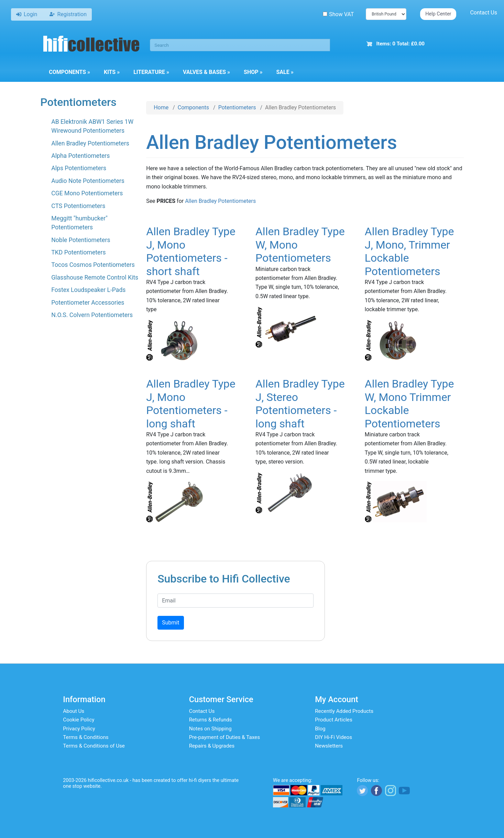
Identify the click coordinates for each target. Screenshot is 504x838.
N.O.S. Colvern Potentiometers (92, 315)
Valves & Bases (206, 72)
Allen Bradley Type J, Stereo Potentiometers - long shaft (300, 404)
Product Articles (334, 720)
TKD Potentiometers (78, 252)
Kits (112, 72)
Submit (171, 623)
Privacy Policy (79, 729)
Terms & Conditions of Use (94, 746)
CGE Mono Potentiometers (87, 193)
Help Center (438, 14)
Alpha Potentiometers (80, 156)
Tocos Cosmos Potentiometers (93, 265)
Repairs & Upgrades (212, 746)
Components (69, 72)
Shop (253, 72)
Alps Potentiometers (79, 168)
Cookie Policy (79, 720)
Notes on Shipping (210, 729)
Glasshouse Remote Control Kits (95, 277)
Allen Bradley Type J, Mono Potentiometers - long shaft (191, 404)
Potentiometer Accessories (88, 303)
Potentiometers (237, 107)
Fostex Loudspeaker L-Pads (88, 290)
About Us (74, 711)
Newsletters (329, 746)
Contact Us (484, 13)
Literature (151, 72)
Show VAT (338, 14)
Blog (320, 729)
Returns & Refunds (211, 720)
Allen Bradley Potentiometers (90, 143)
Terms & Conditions (86, 737)
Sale (285, 72)
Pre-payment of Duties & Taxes (224, 737)
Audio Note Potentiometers (88, 181)
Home (161, 107)
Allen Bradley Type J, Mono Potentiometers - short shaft (191, 251)
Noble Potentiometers (81, 240)
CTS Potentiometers (78, 206)
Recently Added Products (344, 711)
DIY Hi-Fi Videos (333, 737)
